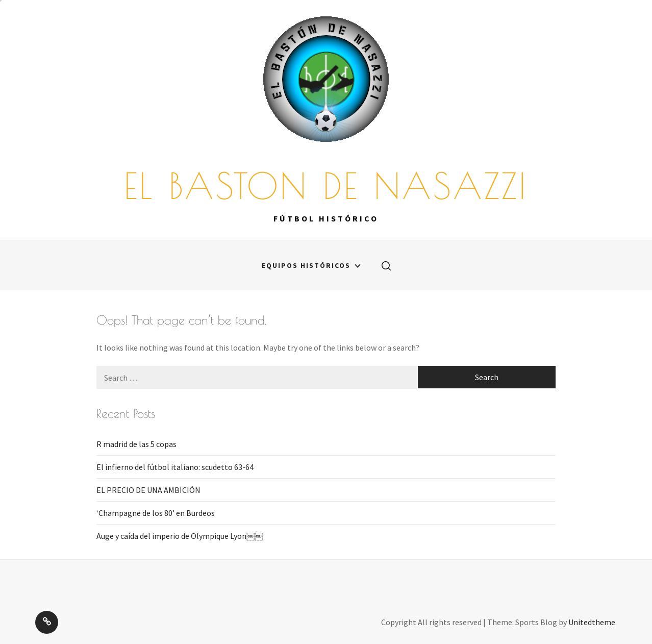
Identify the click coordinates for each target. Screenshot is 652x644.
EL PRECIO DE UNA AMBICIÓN (148, 490)
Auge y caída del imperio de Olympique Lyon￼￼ (180, 536)
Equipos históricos (311, 265)
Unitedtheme (592, 622)
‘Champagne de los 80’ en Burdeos (156, 513)
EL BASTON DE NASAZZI (326, 179)
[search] (386, 265)
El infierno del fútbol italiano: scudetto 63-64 (175, 467)
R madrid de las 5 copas (136, 444)
